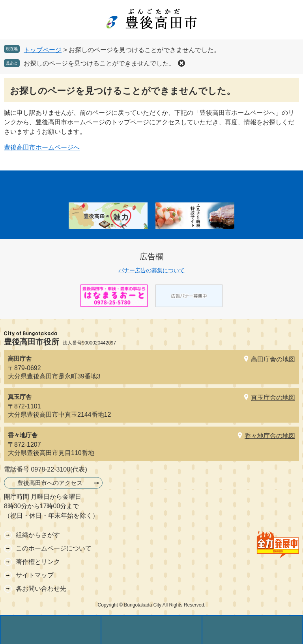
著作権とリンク (38, 562)
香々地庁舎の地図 (270, 436)
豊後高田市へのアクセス (50, 483)
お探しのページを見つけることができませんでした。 (99, 63)
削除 (181, 63)
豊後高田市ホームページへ (42, 147)
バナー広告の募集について (151, 270)
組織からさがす (38, 535)
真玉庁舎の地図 (273, 398)
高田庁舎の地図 (273, 359)
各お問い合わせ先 (41, 589)
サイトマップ (35, 575)
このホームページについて (54, 548)
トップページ (43, 50)
